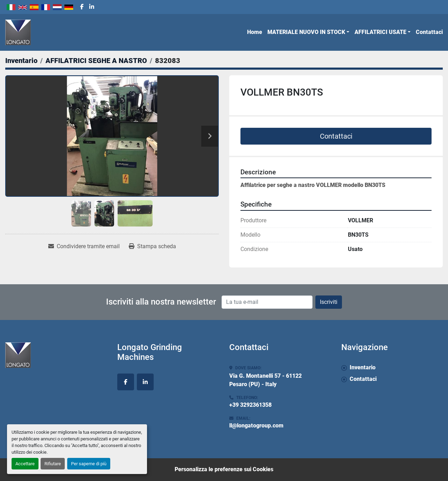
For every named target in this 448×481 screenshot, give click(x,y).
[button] (308, 32)
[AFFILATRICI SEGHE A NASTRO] (96, 61)
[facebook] (82, 7)
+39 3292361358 (250, 405)
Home (255, 32)
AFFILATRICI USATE (380, 32)
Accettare (25, 464)
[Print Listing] (152, 246)
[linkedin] (92, 7)
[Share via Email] (84, 246)
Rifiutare (53, 464)
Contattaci (429, 32)
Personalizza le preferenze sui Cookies (224, 469)
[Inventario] (21, 61)
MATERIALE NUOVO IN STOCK (306, 32)
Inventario (363, 367)
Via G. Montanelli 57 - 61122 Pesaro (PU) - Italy (265, 380)
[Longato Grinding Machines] (56, 355)
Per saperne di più (89, 464)
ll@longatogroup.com (256, 426)
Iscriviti (329, 302)
